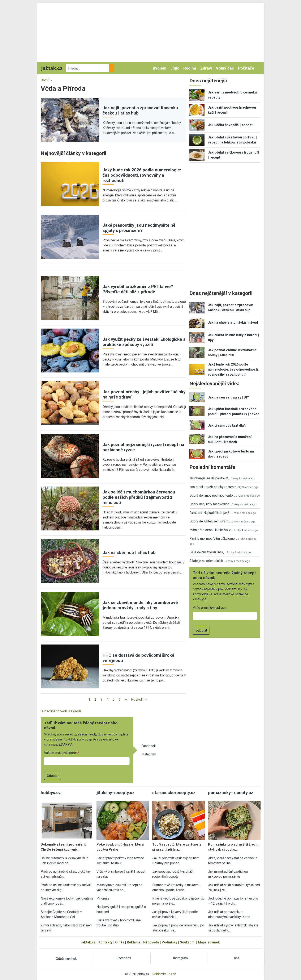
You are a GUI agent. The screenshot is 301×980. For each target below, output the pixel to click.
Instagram (149, 754)
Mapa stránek (209, 942)
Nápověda (151, 942)
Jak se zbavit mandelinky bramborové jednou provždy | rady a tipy (140, 605)
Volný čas (225, 68)
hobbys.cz (51, 793)
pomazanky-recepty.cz (231, 793)
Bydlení (160, 68)
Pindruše (103, 898)
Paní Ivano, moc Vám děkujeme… (213, 539)
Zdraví (206, 68)
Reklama (134, 942)
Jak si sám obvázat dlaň (227, 426)
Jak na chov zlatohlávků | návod (233, 323)
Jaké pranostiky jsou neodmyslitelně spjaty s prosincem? (139, 228)
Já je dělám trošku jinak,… (208, 552)
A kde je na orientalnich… (207, 561)
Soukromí (188, 942)
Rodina (190, 68)
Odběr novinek (66, 959)
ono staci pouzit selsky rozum (212, 487)
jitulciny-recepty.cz (115, 793)
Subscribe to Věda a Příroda (61, 711)
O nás (120, 942)
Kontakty (105, 942)
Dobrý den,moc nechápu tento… (212, 495)
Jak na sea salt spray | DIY (228, 397)
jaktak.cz (89, 942)
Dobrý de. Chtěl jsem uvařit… (210, 521)
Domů (45, 80)
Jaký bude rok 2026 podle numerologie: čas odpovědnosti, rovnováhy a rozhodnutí (142, 175)
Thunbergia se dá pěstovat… (210, 478)
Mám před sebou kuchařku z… (211, 530)
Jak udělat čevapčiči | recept (230, 125)
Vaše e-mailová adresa (61, 753)
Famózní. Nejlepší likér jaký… (210, 513)
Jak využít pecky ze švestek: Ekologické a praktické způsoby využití (144, 342)
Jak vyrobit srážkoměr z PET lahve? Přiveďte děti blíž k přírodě (138, 289)
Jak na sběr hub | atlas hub (129, 552)
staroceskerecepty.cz (174, 793)
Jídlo (175, 68)
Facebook (149, 746)
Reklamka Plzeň (164, 974)
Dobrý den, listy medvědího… (210, 504)
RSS (237, 958)
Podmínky (169, 942)
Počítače (246, 68)
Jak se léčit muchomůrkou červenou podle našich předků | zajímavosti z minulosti (139, 497)
